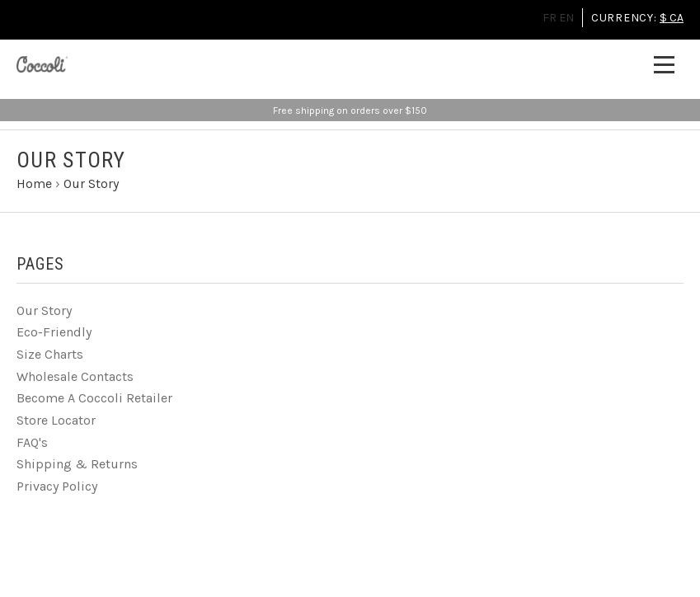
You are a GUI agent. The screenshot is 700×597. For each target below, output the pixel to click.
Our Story (44, 310)
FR (550, 18)
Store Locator (56, 420)
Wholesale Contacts (75, 376)
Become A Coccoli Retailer (94, 398)
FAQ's (32, 442)
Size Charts (50, 354)
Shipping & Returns (77, 464)
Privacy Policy (57, 486)
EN (566, 18)
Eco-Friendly (54, 332)
